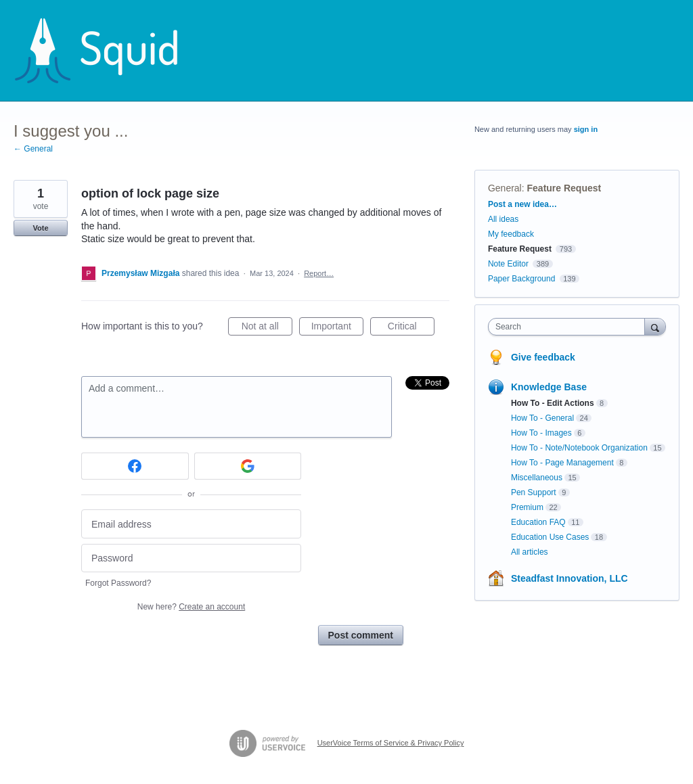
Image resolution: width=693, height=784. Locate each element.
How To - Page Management (562, 463)
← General (33, 149)
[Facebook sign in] (135, 466)
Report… (319, 273)
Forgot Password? (118, 583)
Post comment (361, 635)
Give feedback (543, 357)
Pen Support (534, 492)
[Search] (655, 326)
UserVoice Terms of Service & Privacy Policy (391, 743)
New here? (191, 607)
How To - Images (541, 433)
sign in (586, 129)
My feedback (511, 234)
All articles (530, 552)
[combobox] (569, 327)
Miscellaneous (537, 478)
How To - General (542, 418)
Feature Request (564, 188)
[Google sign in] (248, 466)
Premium (527, 507)
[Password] (191, 558)
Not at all (267, 328)
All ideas (503, 219)
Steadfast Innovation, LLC (569, 578)
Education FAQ (538, 522)
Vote (40, 228)
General (505, 188)
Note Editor (508, 264)
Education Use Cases (550, 537)
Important (337, 328)
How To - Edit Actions (553, 403)
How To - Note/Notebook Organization (579, 448)
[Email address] (191, 524)
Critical (411, 328)
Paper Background (521, 279)
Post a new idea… (522, 204)
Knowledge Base (549, 387)
